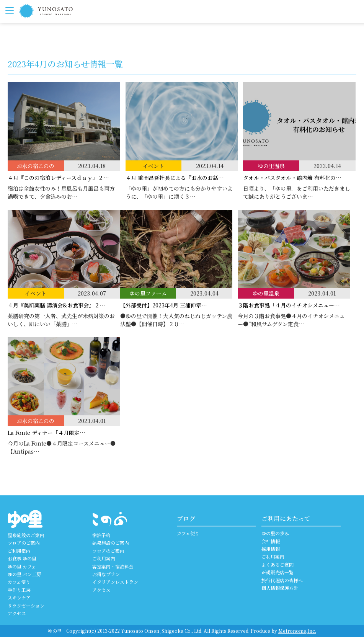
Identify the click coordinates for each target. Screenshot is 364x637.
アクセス (17, 613)
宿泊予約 (101, 535)
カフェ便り (19, 582)
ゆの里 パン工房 (24, 574)
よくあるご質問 (277, 564)
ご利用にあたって (286, 519)
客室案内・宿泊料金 (113, 566)
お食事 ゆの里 (22, 558)
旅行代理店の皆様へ (282, 580)
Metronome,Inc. (297, 631)
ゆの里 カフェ (22, 566)
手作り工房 (19, 590)
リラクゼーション (26, 605)
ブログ (186, 519)
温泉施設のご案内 (26, 535)
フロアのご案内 (24, 543)
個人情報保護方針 (280, 588)
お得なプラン (106, 574)
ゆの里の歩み (275, 533)
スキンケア (19, 597)
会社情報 (271, 541)
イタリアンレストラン (115, 582)
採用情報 (271, 549)
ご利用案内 (19, 551)
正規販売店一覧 (277, 572)
